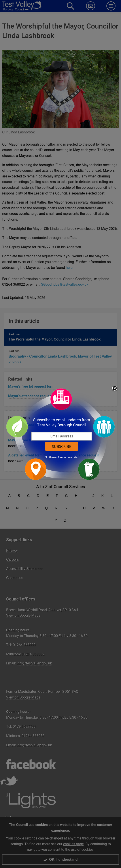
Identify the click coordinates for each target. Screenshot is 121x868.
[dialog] (60, 434)
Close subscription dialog (115, 389)
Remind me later (68, 457)
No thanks (51, 457)
